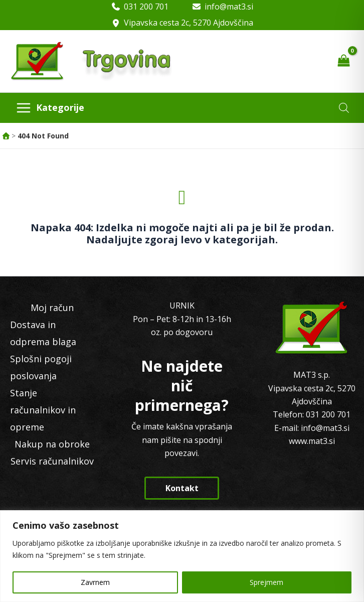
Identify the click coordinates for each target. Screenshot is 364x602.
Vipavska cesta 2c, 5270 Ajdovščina (189, 23)
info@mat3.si (229, 7)
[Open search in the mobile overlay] (344, 108)
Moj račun (52, 308)
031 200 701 (146, 7)
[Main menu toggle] (50, 108)
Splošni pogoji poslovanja (41, 367)
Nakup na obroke (52, 444)
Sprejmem (266, 582)
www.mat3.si (312, 441)
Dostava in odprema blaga (43, 333)
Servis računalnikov (52, 461)
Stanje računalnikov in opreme (43, 410)
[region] (182, 556)
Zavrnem (95, 582)
